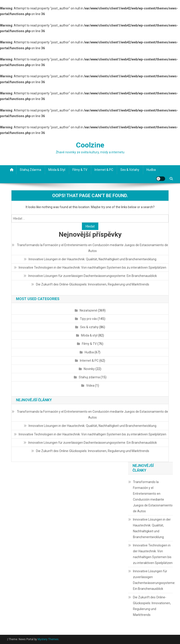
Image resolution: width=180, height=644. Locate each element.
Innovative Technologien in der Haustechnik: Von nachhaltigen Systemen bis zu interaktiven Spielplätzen (92, 267)
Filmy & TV (80, 170)
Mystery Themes (48, 639)
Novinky (89, 369)
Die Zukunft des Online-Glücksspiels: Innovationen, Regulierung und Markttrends (93, 284)
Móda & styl (57, 170)
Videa (90, 386)
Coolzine (90, 145)
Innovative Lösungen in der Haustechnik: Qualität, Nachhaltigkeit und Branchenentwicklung (92, 259)
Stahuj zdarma (30, 170)
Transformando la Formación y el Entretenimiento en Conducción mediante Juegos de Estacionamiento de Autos (92, 248)
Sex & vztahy (130, 170)
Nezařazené (88, 310)
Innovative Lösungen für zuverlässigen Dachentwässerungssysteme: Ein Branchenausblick (93, 276)
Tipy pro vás (88, 319)
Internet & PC (104, 170)
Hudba (151, 170)
